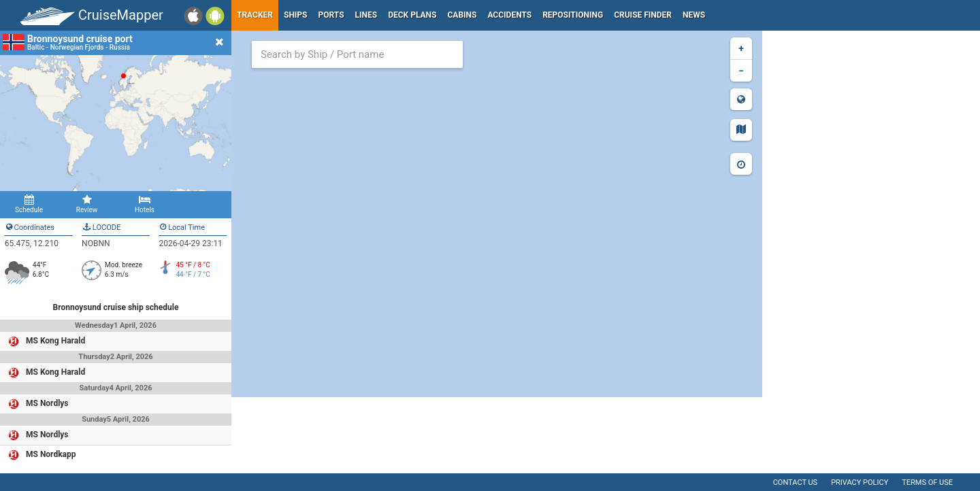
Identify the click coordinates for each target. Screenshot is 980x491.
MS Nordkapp (51, 454)
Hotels (145, 204)
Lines (366, 15)
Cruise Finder (643, 15)
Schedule (29, 204)
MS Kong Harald (55, 341)
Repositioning (573, 15)
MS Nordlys (47, 403)
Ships (296, 15)
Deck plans (412, 15)
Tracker (255, 15)
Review (87, 204)
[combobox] (357, 54)
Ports (331, 15)
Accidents (509, 15)
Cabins (462, 15)
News (694, 15)
